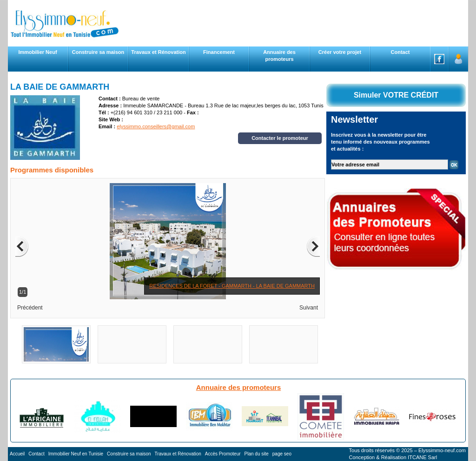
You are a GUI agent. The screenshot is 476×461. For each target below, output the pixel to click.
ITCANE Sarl (422, 457)
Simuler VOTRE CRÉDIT (396, 95)
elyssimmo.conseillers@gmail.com (156, 126)
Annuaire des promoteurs (239, 387)
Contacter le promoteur (280, 138)
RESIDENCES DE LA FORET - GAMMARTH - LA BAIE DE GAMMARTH (232, 286)
